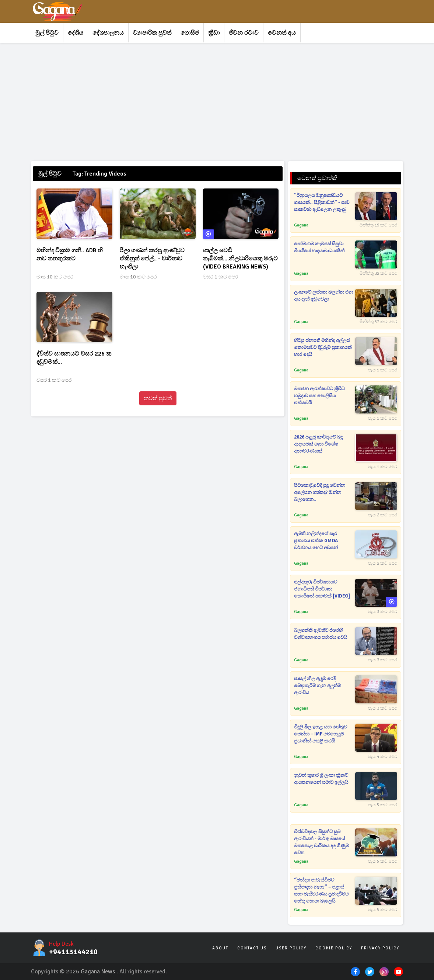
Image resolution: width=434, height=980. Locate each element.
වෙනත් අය (282, 33)
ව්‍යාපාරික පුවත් (152, 33)
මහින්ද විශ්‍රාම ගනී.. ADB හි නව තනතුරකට (70, 254)
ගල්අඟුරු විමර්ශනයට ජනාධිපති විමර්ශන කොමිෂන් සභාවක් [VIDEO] (322, 589)
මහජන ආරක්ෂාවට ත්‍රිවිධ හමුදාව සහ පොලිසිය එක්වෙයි (319, 396)
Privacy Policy (380, 948)
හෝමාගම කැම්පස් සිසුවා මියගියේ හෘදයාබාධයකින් (319, 247)
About (220, 948)
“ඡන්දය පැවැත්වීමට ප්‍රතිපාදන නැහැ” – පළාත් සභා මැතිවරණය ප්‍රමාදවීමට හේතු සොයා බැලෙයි (321, 891)
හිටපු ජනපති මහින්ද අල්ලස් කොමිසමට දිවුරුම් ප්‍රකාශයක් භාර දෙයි (323, 347)
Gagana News (98, 972)
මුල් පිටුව (47, 33)
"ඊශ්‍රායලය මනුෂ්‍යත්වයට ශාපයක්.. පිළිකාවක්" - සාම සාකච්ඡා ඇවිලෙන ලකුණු (322, 202)
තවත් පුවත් (158, 398)
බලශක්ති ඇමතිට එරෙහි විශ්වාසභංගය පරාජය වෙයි (321, 634)
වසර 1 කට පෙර (220, 277)
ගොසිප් (190, 33)
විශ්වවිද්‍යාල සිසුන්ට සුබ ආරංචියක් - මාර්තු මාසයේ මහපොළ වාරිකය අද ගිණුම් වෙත (321, 842)
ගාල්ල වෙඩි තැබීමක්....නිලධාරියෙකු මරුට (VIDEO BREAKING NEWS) (240, 259)
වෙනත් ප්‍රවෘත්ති (317, 178)
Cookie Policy (334, 948)
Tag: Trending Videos (99, 174)
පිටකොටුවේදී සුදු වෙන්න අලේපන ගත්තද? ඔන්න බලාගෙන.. (320, 492)
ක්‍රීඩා (214, 33)
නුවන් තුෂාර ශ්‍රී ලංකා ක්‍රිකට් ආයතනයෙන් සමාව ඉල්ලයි (321, 779)
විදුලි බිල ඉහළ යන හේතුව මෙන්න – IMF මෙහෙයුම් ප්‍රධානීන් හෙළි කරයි (321, 734)
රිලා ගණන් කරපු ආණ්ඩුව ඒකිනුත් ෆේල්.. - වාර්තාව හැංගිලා (152, 259)
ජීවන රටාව (244, 33)
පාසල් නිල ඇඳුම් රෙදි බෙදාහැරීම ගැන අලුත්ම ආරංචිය (317, 686)
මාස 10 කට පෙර (55, 277)
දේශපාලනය (108, 33)
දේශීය (76, 33)
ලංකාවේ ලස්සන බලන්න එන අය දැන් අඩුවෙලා (323, 296)
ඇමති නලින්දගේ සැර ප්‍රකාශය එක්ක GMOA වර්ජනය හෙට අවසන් (316, 541)
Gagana (301, 225)
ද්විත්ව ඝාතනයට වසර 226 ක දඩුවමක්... (74, 358)
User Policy (291, 948)
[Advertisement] (217, 102)
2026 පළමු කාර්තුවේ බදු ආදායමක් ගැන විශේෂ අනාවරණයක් (318, 444)
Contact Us (252, 948)
